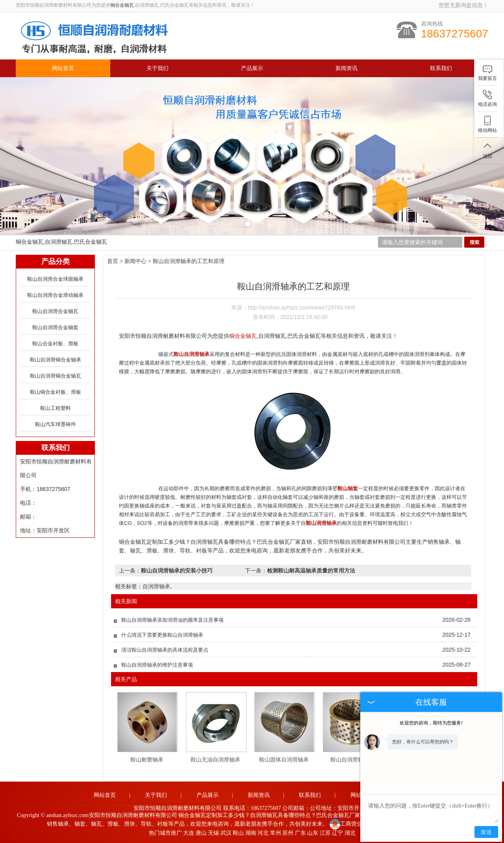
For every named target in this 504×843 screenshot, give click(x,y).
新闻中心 (135, 261)
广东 (300, 833)
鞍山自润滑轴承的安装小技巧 (177, 571)
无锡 (213, 833)
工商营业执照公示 (357, 824)
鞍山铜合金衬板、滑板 (56, 392)
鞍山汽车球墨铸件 (56, 424)
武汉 (226, 833)
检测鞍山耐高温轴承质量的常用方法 (311, 571)
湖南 (251, 833)
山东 (313, 833)
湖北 (350, 833)
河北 (263, 833)
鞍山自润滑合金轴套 (55, 327)
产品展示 (252, 68)
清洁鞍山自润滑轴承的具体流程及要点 (165, 650)
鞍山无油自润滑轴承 (215, 760)
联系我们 (441, 68)
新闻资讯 (346, 68)
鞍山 (238, 833)
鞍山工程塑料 (56, 408)
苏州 (288, 833)
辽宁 (337, 833)
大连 (189, 833)
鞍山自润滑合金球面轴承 (55, 279)
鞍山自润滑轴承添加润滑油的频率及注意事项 (172, 620)
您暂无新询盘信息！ (463, 5)
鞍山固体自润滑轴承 (284, 760)
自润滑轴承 (156, 586)
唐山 (201, 833)
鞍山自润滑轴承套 (352, 760)
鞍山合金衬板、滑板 (55, 344)
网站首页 (63, 68)
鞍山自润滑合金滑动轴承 (55, 295)
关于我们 (157, 68)
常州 (276, 833)
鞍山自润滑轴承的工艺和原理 (189, 261)
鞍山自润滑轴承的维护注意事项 (157, 665)
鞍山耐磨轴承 (147, 760)
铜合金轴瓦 (122, 5)
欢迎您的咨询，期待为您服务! (431, 723)
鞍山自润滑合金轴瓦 (55, 311)
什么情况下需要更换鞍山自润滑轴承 (162, 635)
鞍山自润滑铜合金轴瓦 (56, 376)
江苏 (325, 833)
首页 (113, 261)
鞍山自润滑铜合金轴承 (56, 360)
